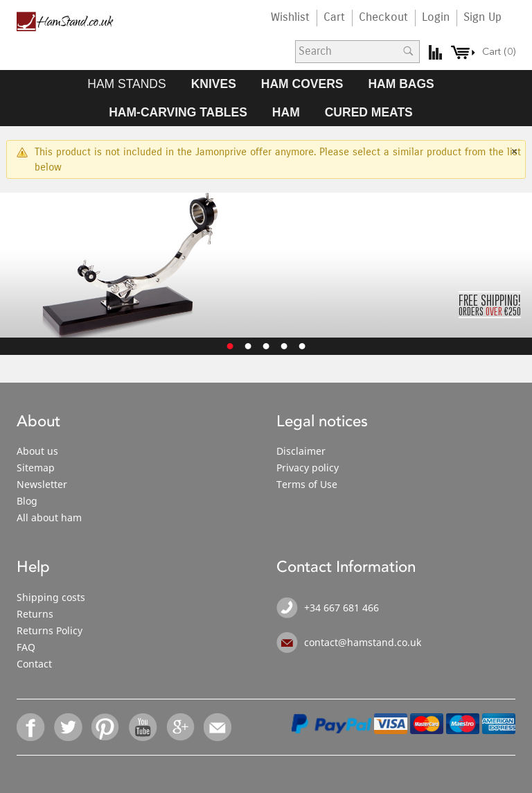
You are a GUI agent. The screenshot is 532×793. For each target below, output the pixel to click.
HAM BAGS (401, 84)
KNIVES (214, 84)
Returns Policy (50, 630)
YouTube (143, 727)
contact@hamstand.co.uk (363, 642)
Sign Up (482, 17)
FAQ (26, 647)
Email (218, 727)
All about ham (49, 517)
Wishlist (290, 17)
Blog (27, 501)
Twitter (69, 727)
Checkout (383, 17)
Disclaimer (301, 451)
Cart (334, 17)
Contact (34, 664)
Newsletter (42, 484)
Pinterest (106, 727)
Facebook (31, 727)
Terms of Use (307, 484)
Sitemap (36, 468)
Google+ (181, 727)
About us (37, 451)
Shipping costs (51, 597)
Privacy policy (308, 468)
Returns (35, 614)
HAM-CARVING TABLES (178, 112)
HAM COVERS (302, 84)
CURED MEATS (369, 112)
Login (436, 17)
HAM (286, 112)
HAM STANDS (126, 84)
